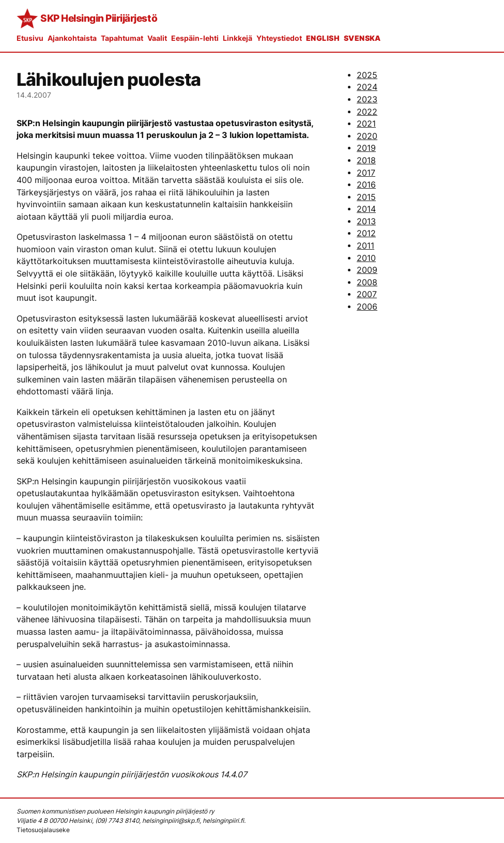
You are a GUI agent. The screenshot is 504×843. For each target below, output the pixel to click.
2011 (365, 246)
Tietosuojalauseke (43, 830)
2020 (367, 136)
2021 (366, 124)
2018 (366, 160)
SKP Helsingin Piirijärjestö (99, 18)
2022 (367, 112)
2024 (367, 87)
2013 (366, 221)
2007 (367, 294)
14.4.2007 (34, 95)
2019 (366, 148)
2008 (367, 282)
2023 (367, 99)
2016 (366, 185)
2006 (367, 307)
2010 (366, 258)
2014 (366, 209)
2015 (366, 197)
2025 (367, 75)
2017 (366, 173)
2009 (367, 270)
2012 (366, 233)
